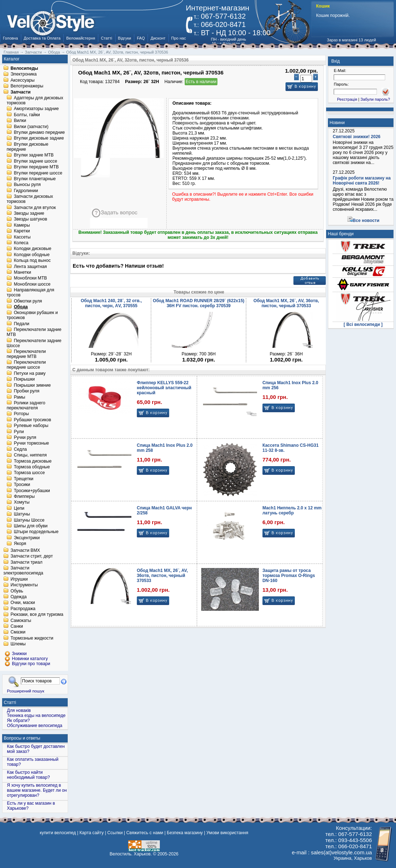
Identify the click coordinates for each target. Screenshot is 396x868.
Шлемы (18, 644)
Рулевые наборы (31, 426)
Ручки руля (25, 437)
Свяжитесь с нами (145, 833)
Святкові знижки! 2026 (357, 137)
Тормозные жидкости (32, 638)
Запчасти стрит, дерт (32, 556)
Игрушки (19, 579)
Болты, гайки (27, 115)
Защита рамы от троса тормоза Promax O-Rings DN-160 (289, 576)
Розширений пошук (26, 691)
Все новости (366, 221)
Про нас (179, 38)
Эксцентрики (27, 538)
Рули (19, 432)
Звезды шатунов (30, 219)
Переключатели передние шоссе (26, 365)
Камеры (22, 225)
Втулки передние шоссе (38, 173)
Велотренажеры (27, 86)
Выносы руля (27, 185)
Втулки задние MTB (34, 155)
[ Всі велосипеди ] (363, 324)
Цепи (19, 508)
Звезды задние (29, 213)
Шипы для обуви (31, 526)
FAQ (141, 38)
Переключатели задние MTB (34, 332)
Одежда (19, 597)
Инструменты (24, 585)
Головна (10, 38)
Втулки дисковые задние (39, 138)
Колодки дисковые (32, 249)
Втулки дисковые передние (27, 147)
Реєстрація (347, 99)
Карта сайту (92, 833)
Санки (17, 626)
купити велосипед (58, 833)
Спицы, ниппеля (30, 455)
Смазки (18, 632)
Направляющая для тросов (30, 293)
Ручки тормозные (31, 444)
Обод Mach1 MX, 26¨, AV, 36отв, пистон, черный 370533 (286, 303)
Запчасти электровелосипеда (23, 571)
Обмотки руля (28, 301)
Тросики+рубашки (32, 491)
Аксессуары (22, 80)
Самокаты (21, 621)
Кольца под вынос (32, 261)
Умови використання (227, 833)
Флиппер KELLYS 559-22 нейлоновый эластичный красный (164, 388)
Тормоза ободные (32, 467)
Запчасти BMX (25, 550)
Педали (21, 324)
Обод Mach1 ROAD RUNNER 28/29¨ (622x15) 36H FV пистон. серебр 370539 (199, 303)
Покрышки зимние (32, 385)
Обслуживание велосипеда (35, 726)
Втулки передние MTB (36, 167)
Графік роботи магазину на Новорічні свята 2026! (362, 181)
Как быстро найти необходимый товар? (28, 775)
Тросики (22, 485)
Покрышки (24, 380)
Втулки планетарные (35, 179)
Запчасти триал (26, 562)
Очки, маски (23, 603)
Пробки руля (26, 391)
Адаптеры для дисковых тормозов (35, 100)
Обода (21, 307)
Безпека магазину (185, 833)
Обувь (17, 591)
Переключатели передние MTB (26, 354)
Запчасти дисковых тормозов (30, 199)
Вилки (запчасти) (31, 127)
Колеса (21, 243)
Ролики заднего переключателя (26, 405)
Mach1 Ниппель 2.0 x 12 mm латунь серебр (292, 510)
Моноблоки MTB (30, 278)
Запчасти (21, 92)
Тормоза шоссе (29, 473)
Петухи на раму (30, 373)
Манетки (22, 272)
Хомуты (22, 503)
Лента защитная (30, 267)
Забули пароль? (375, 99)
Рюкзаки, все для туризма (37, 615)
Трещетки (23, 479)
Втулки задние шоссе (35, 161)
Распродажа (23, 609)
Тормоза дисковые (33, 461)
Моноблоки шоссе (32, 284)
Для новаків (19, 710)
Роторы (21, 414)
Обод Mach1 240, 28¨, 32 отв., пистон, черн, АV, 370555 (111, 303)
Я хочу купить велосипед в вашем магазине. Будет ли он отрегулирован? (37, 790)
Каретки (22, 231)
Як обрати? (18, 721)
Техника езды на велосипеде (36, 715)
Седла (20, 449)
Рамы (19, 397)
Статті (106, 38)
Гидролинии (26, 191)
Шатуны (22, 514)
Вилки (20, 121)
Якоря (20, 544)
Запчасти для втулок (35, 208)
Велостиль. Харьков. (131, 854)
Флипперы (24, 496)
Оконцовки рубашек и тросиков (32, 315)
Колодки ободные (31, 255)
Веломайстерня (81, 38)
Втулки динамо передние (39, 132)
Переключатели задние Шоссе (34, 343)
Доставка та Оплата (42, 38)
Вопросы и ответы (22, 738)
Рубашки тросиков (32, 420)
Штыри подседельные (36, 532)
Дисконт (158, 38)
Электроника (24, 74)
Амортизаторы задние (36, 109)
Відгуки (125, 38)
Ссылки (115, 833)
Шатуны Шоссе (29, 520)
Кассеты (22, 237)
